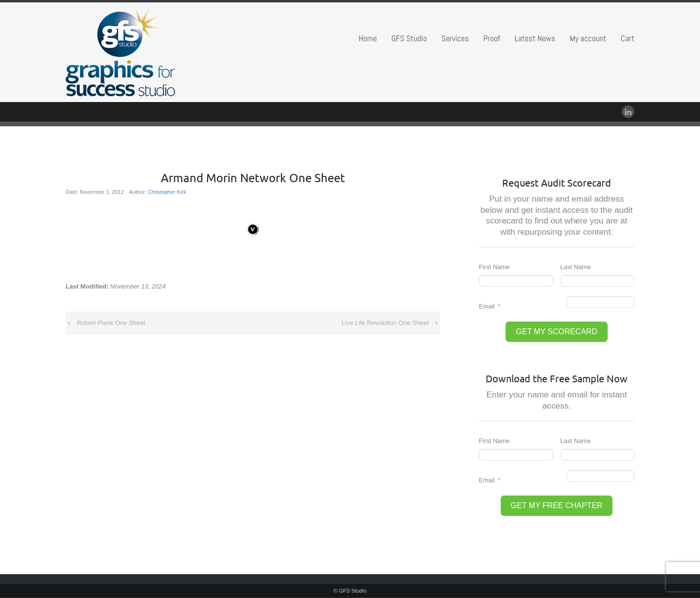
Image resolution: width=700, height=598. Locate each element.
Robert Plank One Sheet (111, 323)
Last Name (576, 267)
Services (455, 38)
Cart (628, 38)
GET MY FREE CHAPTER (557, 505)
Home (368, 38)
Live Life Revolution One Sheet (385, 323)
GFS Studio (409, 38)
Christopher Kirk (167, 192)
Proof (492, 38)
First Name (494, 267)
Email (487, 306)
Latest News (535, 38)
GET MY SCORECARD (556, 332)
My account (588, 38)
